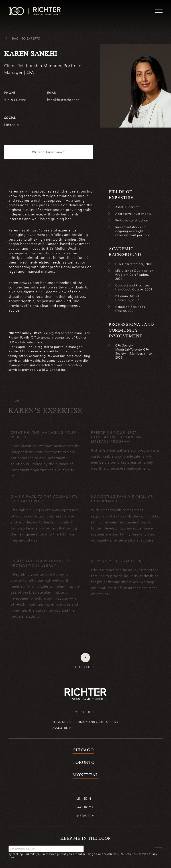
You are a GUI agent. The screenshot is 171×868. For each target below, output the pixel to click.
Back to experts (26, 39)
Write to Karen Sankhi (49, 152)
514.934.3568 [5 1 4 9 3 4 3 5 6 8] (15, 100)
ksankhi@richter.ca (63, 100)
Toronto (84, 762)
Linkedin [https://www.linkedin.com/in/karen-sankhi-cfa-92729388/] (11, 125)
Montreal (85, 775)
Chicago (83, 750)
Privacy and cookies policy (98, 722)
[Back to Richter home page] (85, 694)
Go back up (86, 667)
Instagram (85, 816)
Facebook (85, 807)
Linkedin (84, 798)
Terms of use (62, 722)
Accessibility (62, 728)
